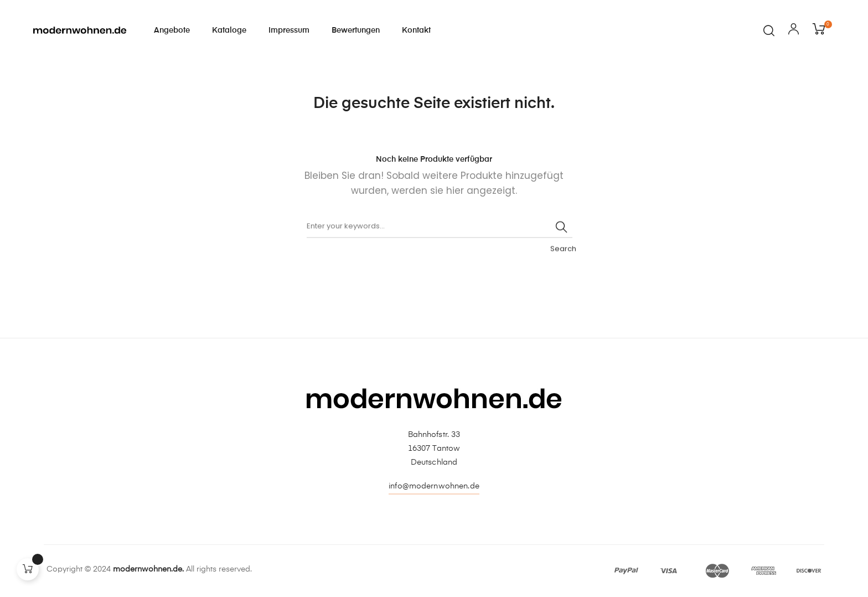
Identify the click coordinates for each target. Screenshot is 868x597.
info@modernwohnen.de (434, 486)
